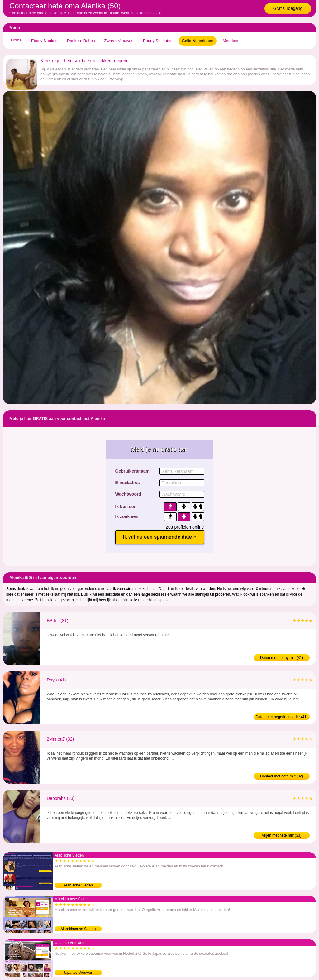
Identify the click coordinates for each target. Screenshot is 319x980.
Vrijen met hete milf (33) (282, 835)
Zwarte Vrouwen (119, 41)
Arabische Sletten (78, 885)
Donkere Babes (81, 41)
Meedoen (231, 41)
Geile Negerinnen (197, 41)
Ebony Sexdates (158, 41)
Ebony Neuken (44, 41)
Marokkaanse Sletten (78, 929)
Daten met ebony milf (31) (282, 658)
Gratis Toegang (288, 8)
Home (16, 40)
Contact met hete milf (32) (282, 776)
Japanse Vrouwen (78, 973)
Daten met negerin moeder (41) (281, 717)
